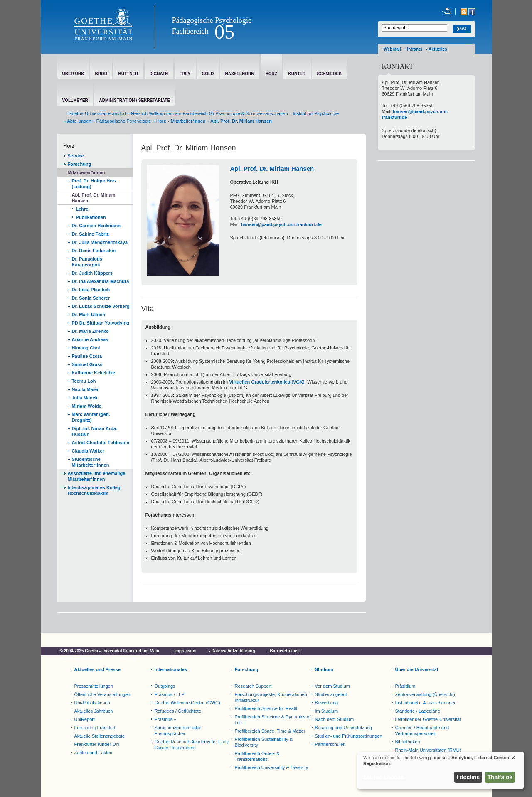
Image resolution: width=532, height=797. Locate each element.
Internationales (171, 669)
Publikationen (91, 217)
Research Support (253, 686)
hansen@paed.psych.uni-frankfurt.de (281, 224)
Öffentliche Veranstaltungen (102, 694)
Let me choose (384, 777)
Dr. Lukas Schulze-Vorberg (101, 306)
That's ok (500, 777)
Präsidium (405, 686)
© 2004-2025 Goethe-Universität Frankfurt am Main (110, 651)
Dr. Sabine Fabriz (90, 234)
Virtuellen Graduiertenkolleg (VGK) (267, 382)
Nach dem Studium (335, 719)
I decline (468, 777)
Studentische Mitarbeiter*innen (91, 462)
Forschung (80, 164)
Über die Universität (417, 669)
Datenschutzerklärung (233, 651)
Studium (324, 669)
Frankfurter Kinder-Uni (97, 744)
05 (224, 32)
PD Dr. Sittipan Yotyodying (101, 323)
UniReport (85, 719)
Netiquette (127, 658)
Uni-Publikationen (92, 703)
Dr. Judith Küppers (92, 273)
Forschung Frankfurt (95, 728)
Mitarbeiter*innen (188, 121)
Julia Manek (85, 398)
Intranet (415, 49)
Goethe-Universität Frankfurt (97, 113)
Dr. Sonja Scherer (91, 298)
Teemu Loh (84, 381)
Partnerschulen (330, 744)
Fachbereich (190, 31)
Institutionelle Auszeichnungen (426, 703)
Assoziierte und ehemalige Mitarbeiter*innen (97, 476)
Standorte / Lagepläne (418, 711)
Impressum (185, 651)
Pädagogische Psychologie (212, 20)
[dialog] (441, 770)
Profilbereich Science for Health (267, 708)
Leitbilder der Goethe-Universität (428, 719)
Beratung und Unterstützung (344, 728)
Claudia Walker (88, 451)
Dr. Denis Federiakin (94, 251)
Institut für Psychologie (316, 113)
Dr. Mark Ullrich (89, 315)
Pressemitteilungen (94, 686)
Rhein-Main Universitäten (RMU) (428, 750)
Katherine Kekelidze (94, 373)
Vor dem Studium (332, 686)
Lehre (82, 209)
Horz (161, 121)
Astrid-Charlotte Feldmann (101, 443)
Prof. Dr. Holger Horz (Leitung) (94, 184)
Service (76, 156)
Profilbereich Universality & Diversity (272, 767)
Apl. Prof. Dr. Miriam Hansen (94, 198)
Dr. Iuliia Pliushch (91, 290)
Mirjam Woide (87, 406)
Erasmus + (166, 719)
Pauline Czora (87, 356)
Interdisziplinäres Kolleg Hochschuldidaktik (94, 490)
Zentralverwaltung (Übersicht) (425, 694)
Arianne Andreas (90, 339)
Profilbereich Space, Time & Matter (270, 731)
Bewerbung (327, 703)
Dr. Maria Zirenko (90, 331)
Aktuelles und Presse (97, 669)
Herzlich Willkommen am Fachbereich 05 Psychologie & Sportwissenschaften (209, 113)
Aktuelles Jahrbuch (94, 711)
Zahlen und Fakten (94, 753)
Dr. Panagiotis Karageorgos (87, 262)
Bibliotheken (408, 742)
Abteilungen (79, 121)
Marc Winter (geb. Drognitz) (91, 417)
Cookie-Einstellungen (81, 658)
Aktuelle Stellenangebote (100, 736)
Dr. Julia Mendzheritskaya (100, 242)
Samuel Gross (87, 364)
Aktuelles (438, 49)
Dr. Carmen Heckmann (96, 226)
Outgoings (165, 686)
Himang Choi (86, 348)
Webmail (393, 49)
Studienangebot (331, 694)
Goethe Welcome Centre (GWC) (187, 703)
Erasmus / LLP (170, 694)
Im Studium (327, 711)
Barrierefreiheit (285, 651)
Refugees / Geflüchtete (178, 711)
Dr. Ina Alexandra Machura (101, 281)
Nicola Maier (85, 389)
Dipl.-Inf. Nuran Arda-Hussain (95, 431)
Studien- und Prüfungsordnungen (349, 736)
